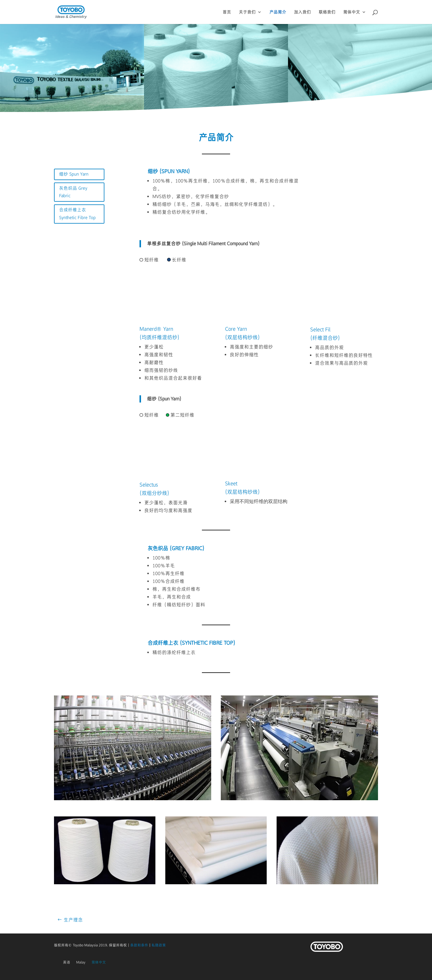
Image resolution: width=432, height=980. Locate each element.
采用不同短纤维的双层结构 (259, 502)
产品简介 (278, 12)
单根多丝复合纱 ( (165, 244)
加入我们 (302, 12)
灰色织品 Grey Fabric (73, 192)
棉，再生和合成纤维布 (176, 589)
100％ (159, 181)
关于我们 (247, 12)
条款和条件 (139, 945)
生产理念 (73, 920)
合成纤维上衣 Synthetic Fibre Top (77, 214)
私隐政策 (159, 945)
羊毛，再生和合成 (172, 597)
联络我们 (327, 12)
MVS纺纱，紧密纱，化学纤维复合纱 (191, 196)
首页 (227, 12)
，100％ (179, 181)
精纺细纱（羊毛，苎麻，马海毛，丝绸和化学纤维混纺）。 (215, 204)
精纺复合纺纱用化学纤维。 (181, 212)
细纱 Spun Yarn (74, 174)
